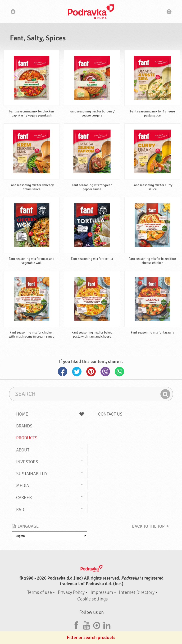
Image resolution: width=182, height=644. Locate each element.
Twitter (77, 372)
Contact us (110, 414)
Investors (27, 462)
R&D (20, 510)
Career (24, 498)
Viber (105, 372)
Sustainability (32, 474)
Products (27, 438)
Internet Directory (137, 592)
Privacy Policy (71, 592)
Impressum (102, 592)
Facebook (63, 372)
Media (23, 486)
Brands (24, 426)
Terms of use (40, 592)
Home (50, 414)
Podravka (91, 12)
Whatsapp (119, 372)
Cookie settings (93, 599)
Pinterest (91, 372)
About (23, 450)
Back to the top (148, 526)
